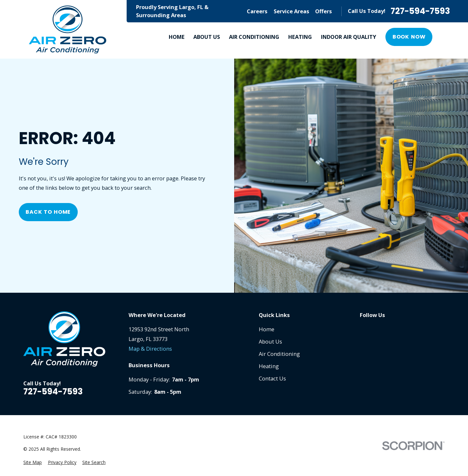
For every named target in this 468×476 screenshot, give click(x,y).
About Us (270, 341)
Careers (257, 11)
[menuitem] (33, 463)
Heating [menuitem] (300, 37)
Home (267, 329)
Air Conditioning (279, 354)
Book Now (409, 37)
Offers (324, 11)
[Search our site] (446, 37)
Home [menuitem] (177, 37)
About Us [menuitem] (207, 37)
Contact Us (272, 378)
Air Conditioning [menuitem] (254, 37)
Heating (269, 366)
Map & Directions (150, 349)
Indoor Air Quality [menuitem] (348, 37)
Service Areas (291, 11)
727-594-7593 (420, 11)
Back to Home (48, 212)
